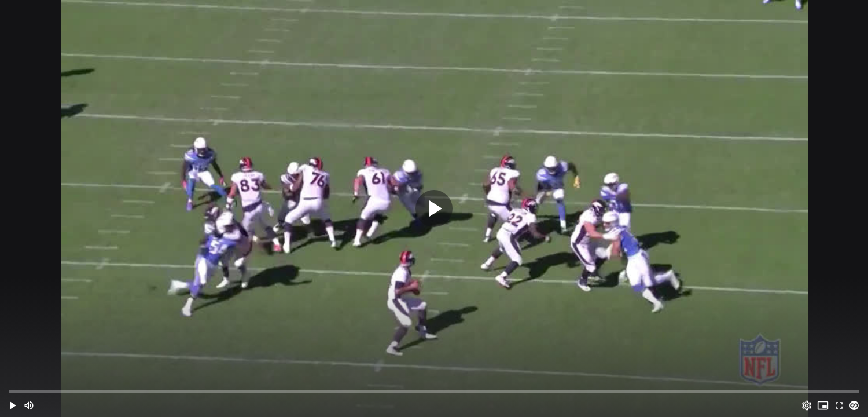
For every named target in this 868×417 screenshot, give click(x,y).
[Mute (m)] (29, 405)
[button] (13, 405)
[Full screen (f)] (839, 405)
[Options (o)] (807, 405)
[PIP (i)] (823, 405)
